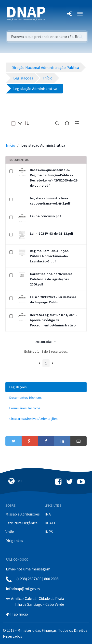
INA (48, 514)
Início (11, 145)
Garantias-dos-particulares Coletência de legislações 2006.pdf (51, 279)
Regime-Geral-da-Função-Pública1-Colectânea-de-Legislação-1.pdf (50, 256)
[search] (57, 123)
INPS (49, 532)
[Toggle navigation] (52, 14)
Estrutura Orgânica (21, 523)
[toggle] (20, 123)
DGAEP (51, 523)
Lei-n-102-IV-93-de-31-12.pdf (52, 233)
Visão (10, 532)
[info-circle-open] (67, 123)
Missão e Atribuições (23, 514)
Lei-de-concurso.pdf (46, 216)
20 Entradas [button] (46, 342)
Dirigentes (14, 541)
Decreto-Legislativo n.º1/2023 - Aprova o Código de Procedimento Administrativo (54, 320)
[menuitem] (46, 387)
